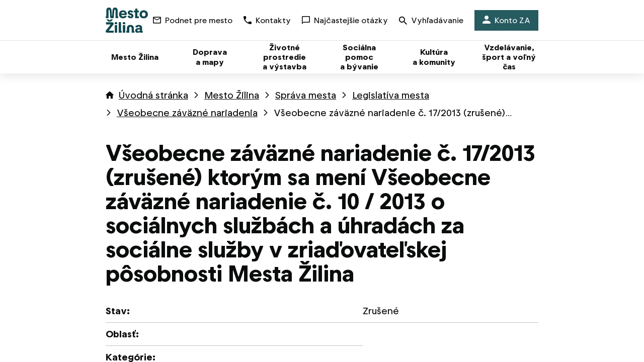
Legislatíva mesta (391, 95)
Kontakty (267, 20)
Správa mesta (306, 95)
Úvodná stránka (153, 95)
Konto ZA (506, 20)
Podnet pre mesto (193, 20)
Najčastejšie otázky (345, 20)
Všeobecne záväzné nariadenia (187, 113)
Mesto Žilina (232, 95)
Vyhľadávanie (431, 21)
